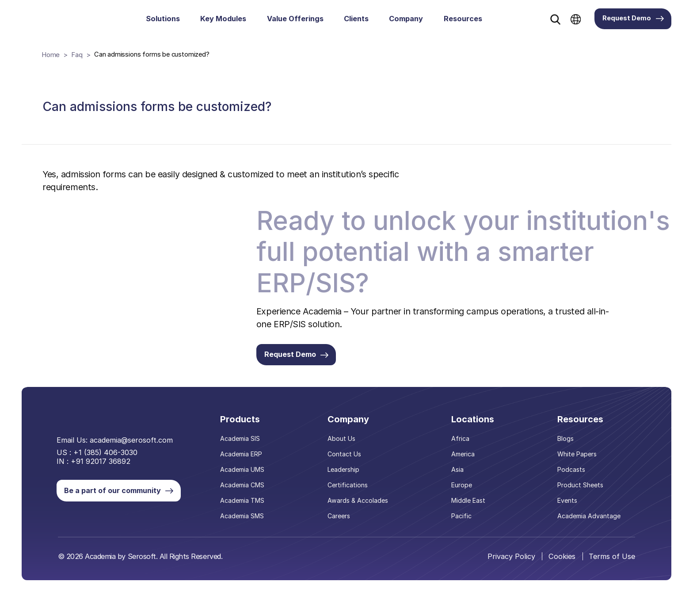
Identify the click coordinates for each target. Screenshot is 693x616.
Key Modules (223, 19)
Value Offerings (295, 19)
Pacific (462, 525)
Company (406, 19)
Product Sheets (581, 495)
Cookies (562, 566)
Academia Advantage (589, 525)
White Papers (578, 465)
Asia (458, 480)
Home (50, 54)
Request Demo (633, 18)
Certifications (350, 495)
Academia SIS (242, 450)
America (464, 465)
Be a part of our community (130, 494)
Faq (76, 54)
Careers (341, 525)
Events (568, 510)
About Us (343, 450)
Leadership (345, 480)
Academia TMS (245, 510)
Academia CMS (245, 495)
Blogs (566, 450)
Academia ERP (244, 465)
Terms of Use (612, 566)
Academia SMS (244, 525)
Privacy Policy (510, 566)
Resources (463, 19)
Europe (462, 495)
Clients (356, 19)
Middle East (469, 510)
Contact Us (346, 465)
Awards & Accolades (359, 510)
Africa (461, 450)
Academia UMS (245, 480)
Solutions (163, 19)
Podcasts (572, 480)
